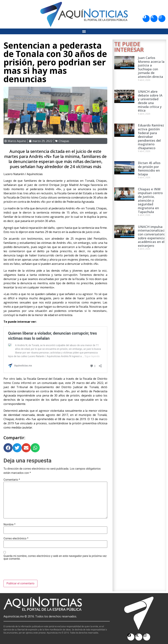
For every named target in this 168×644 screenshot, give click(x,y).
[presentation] (30, 571)
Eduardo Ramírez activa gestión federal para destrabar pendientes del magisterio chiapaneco (151, 137)
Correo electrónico (16, 539)
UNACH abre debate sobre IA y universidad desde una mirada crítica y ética (150, 101)
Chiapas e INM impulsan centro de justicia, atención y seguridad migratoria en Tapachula (150, 200)
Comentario (12, 480)
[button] (84, 31)
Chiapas (64, 141)
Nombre (9, 525)
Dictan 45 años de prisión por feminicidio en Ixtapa (149, 169)
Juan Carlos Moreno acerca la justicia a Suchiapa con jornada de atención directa (151, 67)
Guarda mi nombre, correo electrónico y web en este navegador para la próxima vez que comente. (55, 557)
